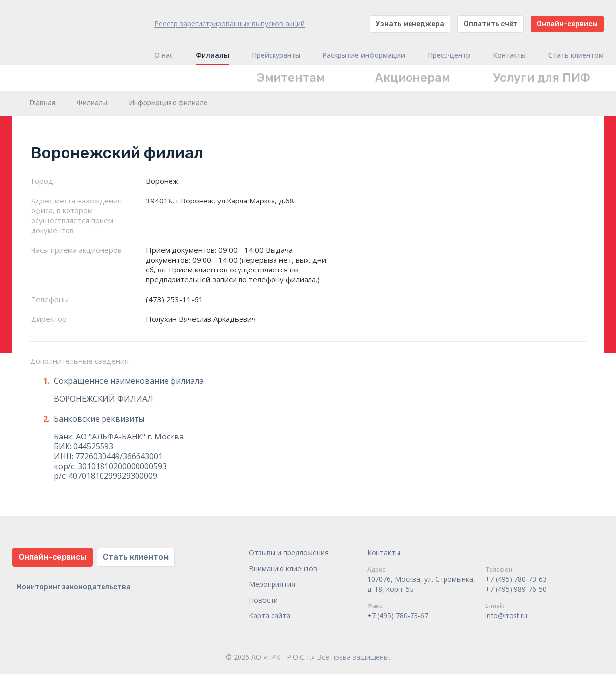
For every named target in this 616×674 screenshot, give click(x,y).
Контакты (509, 55)
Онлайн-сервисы (567, 24)
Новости (263, 600)
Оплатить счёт (491, 24)
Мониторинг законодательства (73, 587)
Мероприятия (272, 584)
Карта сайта (270, 616)
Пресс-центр (449, 55)
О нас (164, 55)
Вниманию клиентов (283, 568)
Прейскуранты (276, 55)
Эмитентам (291, 78)
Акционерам (413, 78)
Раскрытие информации (364, 55)
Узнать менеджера (410, 24)
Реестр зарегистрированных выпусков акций (229, 23)
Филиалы (212, 55)
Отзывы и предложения (289, 553)
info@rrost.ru (506, 616)
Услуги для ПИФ (542, 78)
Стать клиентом (576, 55)
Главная (42, 103)
